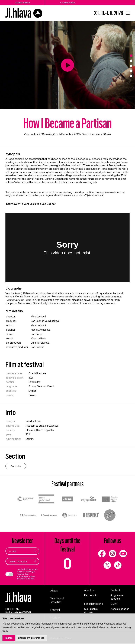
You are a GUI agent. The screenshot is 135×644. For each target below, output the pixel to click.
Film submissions (93, 604)
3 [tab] (131, 66)
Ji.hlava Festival (22, 3)
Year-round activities (57, 600)
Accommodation (120, 609)
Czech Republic (63, 134)
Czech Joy (34, 382)
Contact (115, 590)
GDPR (114, 604)
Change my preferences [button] (31, 638)
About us (89, 590)
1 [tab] (131, 56)
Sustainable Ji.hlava (91, 611)
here (32, 579)
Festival (55, 610)
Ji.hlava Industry (67, 3)
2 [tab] (131, 61)
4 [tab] (131, 71)
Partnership (91, 595)
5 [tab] (131, 76)
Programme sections (117, 597)
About (54, 591)
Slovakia (47, 134)
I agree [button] (9, 638)
